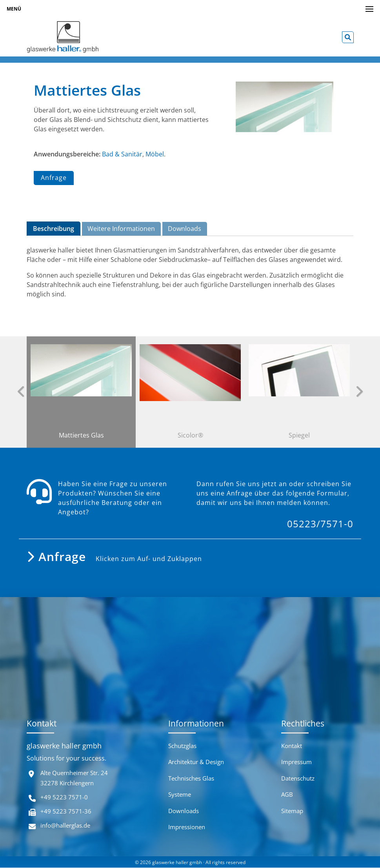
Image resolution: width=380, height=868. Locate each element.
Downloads (185, 229)
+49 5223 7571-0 (64, 797)
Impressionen (187, 827)
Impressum (296, 762)
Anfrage (54, 178)
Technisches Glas (191, 778)
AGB (287, 795)
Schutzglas (182, 746)
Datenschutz (298, 778)
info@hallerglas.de (65, 825)
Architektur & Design (196, 762)
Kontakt (292, 746)
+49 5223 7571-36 (66, 811)
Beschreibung (54, 229)
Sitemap (292, 811)
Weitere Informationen (121, 229)
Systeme (180, 795)
